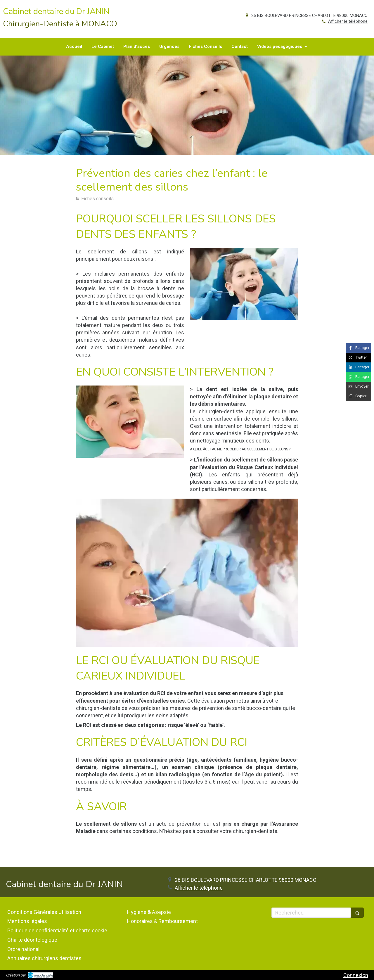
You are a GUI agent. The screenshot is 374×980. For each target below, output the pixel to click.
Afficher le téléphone (348, 21)
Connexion (356, 975)
